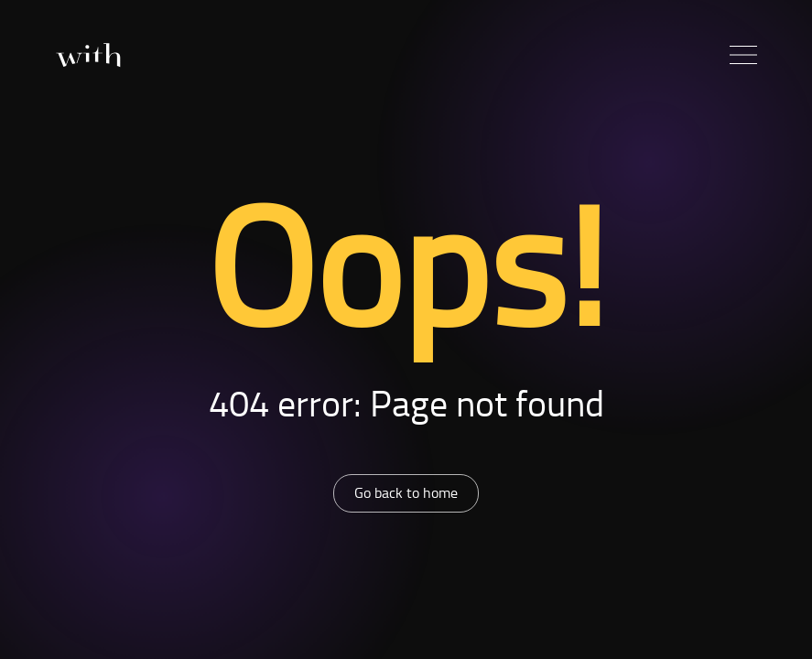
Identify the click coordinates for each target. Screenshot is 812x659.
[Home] (88, 55)
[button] (743, 55)
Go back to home (406, 492)
